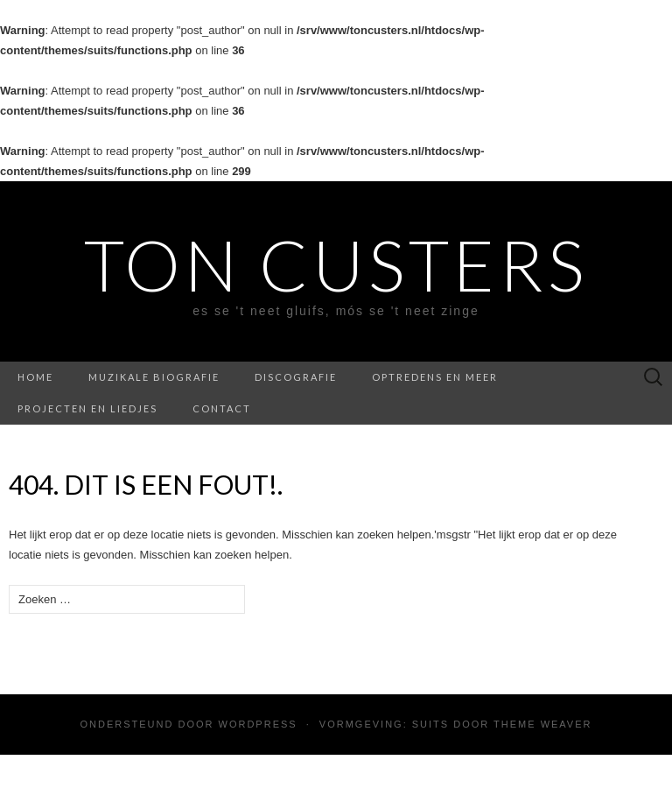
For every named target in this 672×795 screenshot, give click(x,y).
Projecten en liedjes (87, 408)
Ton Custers (336, 264)
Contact (222, 408)
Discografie (296, 377)
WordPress (258, 724)
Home (35, 377)
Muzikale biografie (154, 377)
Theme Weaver (542, 724)
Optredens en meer (435, 377)
